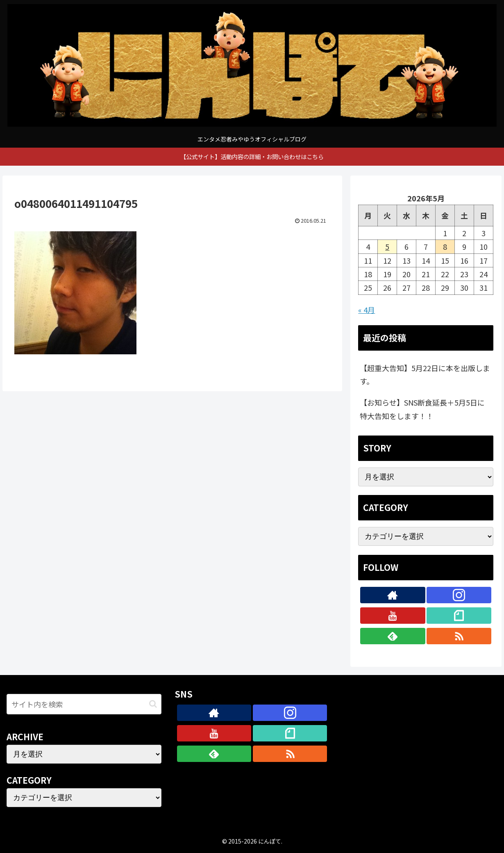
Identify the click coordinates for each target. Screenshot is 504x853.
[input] (84, 704)
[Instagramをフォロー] (459, 595)
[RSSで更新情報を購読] (459, 636)
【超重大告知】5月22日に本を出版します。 (425, 374)
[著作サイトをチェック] (393, 595)
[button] (153, 704)
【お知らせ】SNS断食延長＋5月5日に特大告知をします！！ (422, 409)
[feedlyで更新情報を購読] (393, 636)
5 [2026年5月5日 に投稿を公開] (387, 246)
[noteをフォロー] (459, 616)
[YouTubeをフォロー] (393, 616)
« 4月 (367, 310)
